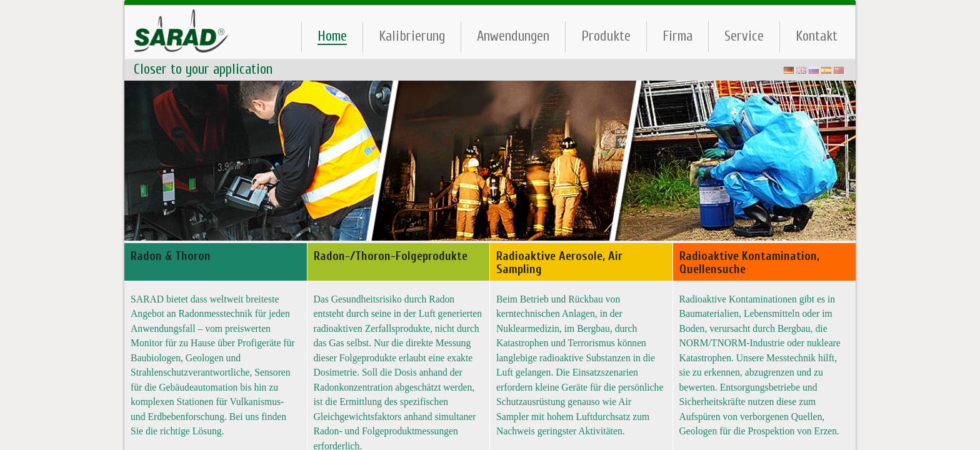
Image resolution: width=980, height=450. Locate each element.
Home (332, 36)
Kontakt (817, 36)
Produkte (606, 36)
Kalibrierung (412, 36)
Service (744, 36)
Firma (677, 36)
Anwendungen (513, 36)
